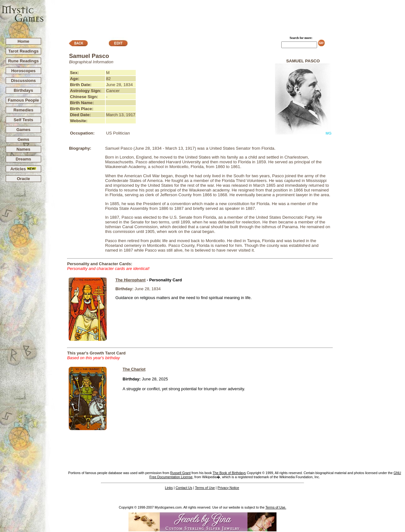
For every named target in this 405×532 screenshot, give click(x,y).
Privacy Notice (228, 488)
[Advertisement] (225, 16)
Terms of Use (205, 488)
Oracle (23, 179)
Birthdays (23, 90)
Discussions (24, 81)
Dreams (24, 159)
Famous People (24, 100)
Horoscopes (23, 71)
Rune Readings (23, 61)
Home (23, 41)
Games (23, 130)
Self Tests (23, 120)
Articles (24, 169)
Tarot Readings (23, 51)
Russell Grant (181, 473)
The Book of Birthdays (229, 473)
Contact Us (184, 488)
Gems (23, 139)
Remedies (23, 110)
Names (23, 149)
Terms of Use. (276, 507)
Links (169, 488)
